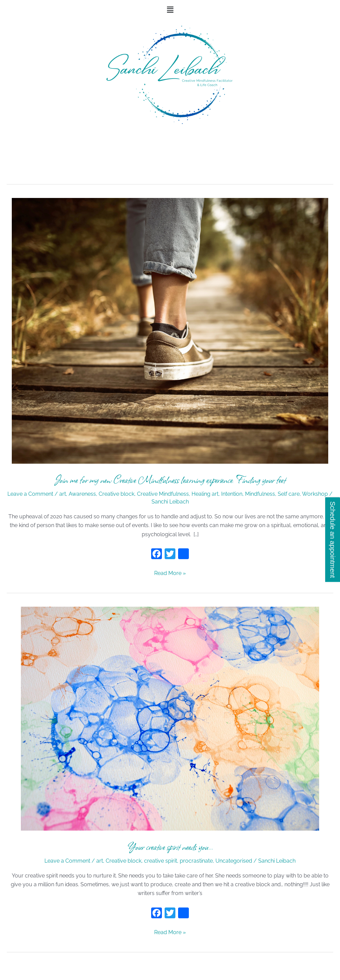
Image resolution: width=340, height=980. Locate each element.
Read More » (170, 573)
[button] (170, 10)
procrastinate (196, 861)
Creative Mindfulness (163, 494)
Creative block (116, 494)
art (63, 494)
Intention (232, 494)
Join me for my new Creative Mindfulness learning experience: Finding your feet (170, 480)
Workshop (315, 494)
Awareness (82, 494)
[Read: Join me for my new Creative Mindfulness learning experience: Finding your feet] (170, 330)
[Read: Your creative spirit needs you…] (170, 718)
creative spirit (161, 861)
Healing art (205, 494)
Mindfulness (260, 494)
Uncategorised (234, 861)
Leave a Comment (30, 494)
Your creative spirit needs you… (170, 846)
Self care (289, 494)
